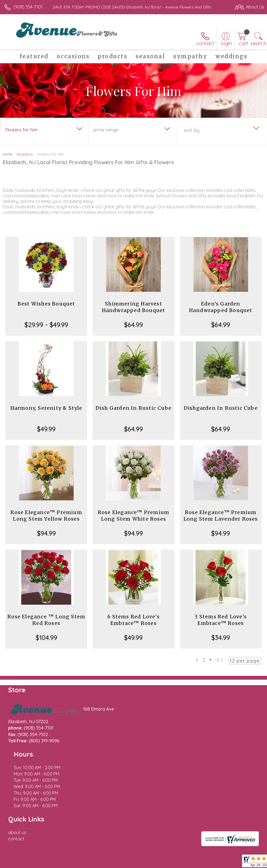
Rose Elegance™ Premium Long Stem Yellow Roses (46, 516)
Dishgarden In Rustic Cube (221, 408)
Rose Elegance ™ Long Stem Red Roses (46, 620)
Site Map (244, 849)
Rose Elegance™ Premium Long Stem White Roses (133, 516)
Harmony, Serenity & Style (46, 408)
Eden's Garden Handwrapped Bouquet (221, 307)
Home (8, 154)
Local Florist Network (210, 849)
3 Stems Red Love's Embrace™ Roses (221, 620)
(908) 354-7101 (28, 7)
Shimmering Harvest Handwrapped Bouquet (134, 307)
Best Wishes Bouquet (46, 304)
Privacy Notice (171, 849)
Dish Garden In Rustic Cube (133, 408)
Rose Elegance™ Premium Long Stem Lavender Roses (221, 516)
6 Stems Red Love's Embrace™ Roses (133, 620)
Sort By (192, 130)
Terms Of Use (139, 849)
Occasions (25, 154)
